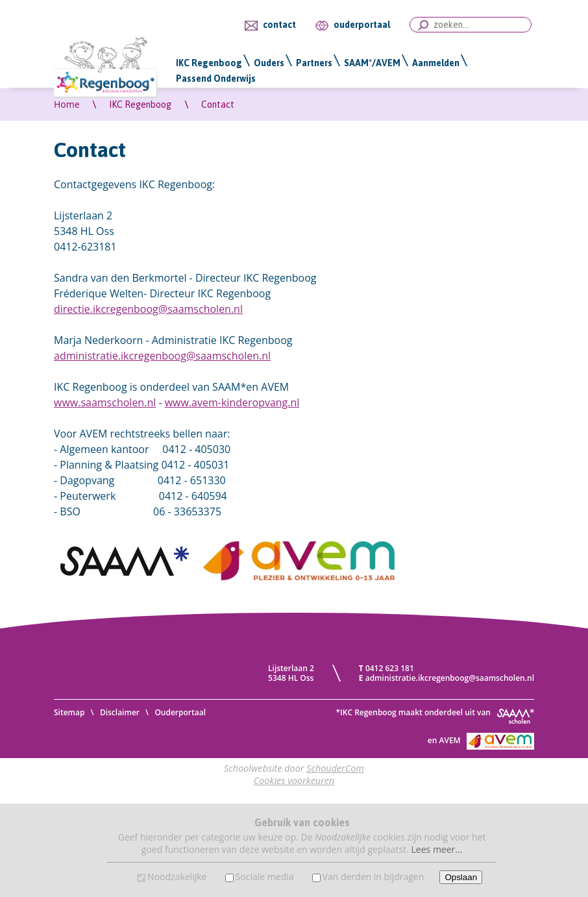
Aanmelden (436, 63)
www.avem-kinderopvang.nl (232, 402)
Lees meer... (437, 849)
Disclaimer (120, 712)
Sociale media (265, 877)
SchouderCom (335, 768)
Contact (218, 104)
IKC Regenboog (209, 63)
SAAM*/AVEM (372, 63)
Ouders (269, 63)
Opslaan (461, 877)
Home (67, 104)
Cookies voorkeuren (294, 780)
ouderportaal (362, 25)
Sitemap (69, 712)
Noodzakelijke (177, 877)
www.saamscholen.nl (105, 402)
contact (279, 25)
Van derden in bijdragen (374, 877)
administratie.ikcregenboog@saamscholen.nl (162, 356)
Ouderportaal (180, 712)
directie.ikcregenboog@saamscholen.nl (148, 309)
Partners (314, 63)
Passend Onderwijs (216, 79)
